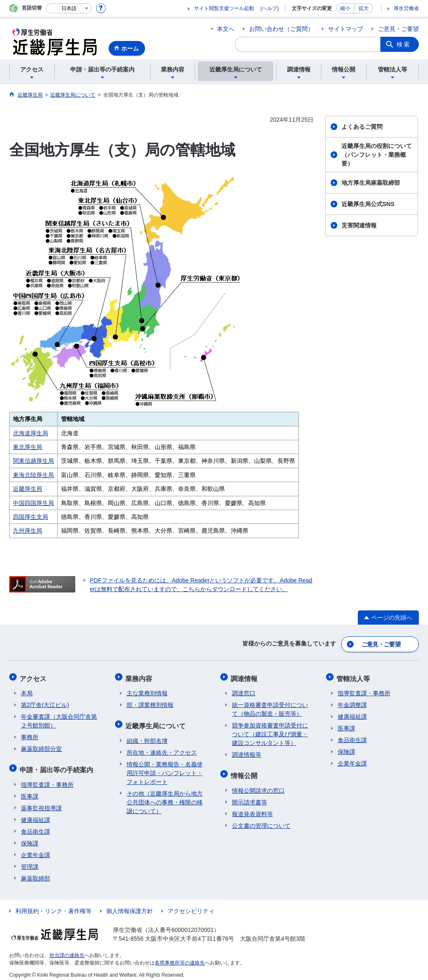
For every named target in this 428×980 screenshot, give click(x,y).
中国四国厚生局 (33, 503)
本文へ (226, 29)
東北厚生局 (28, 447)
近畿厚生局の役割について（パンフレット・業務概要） (377, 155)
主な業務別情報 (147, 690)
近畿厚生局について (157, 721)
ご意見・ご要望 (398, 29)
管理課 (30, 861)
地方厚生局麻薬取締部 (371, 183)
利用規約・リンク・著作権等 (53, 906)
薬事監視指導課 (41, 803)
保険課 (30, 838)
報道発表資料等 (252, 809)
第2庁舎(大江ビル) (45, 702)
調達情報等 (247, 752)
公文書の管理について (261, 820)
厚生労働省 (406, 8)
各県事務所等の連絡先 (180, 957)
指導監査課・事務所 (47, 779)
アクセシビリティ (191, 906)
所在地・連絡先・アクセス (162, 747)
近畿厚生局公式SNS (368, 204)
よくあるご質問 (362, 127)
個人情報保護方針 (130, 906)
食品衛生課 (36, 826)
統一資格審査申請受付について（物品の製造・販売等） (270, 706)
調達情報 (245, 676)
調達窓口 (244, 690)
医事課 (30, 791)
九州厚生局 (28, 531)
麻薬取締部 (36, 873)
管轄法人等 (354, 676)
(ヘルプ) (270, 8)
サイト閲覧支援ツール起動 (224, 8)
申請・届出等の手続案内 (58, 765)
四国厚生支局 (31, 517)
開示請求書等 (250, 797)
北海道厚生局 (31, 433)
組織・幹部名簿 (147, 735)
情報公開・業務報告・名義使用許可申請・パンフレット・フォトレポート (165, 768)
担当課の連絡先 (67, 950)
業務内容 (140, 676)
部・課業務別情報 (150, 702)
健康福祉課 (36, 814)
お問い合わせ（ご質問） (281, 29)
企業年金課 (36, 850)
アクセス (34, 676)
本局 (27, 690)
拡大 (364, 8)
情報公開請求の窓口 (258, 785)
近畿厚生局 (28, 489)
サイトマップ (346, 29)
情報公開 (245, 771)
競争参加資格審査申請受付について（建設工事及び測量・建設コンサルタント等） (270, 731)
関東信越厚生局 (33, 461)
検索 (404, 44)
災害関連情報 (359, 225)
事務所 (30, 734)
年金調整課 (352, 702)
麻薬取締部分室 (41, 746)
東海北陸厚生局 (33, 475)
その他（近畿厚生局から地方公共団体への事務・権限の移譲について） (165, 797)
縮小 (345, 8)
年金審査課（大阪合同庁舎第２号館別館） (59, 718)
